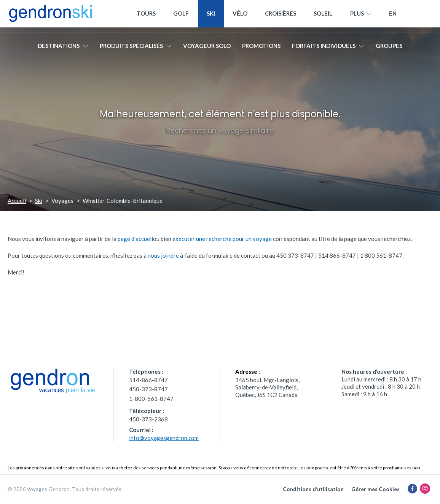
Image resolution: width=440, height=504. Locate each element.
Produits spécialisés (136, 48)
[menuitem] (393, 16)
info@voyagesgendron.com (164, 438)
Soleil (323, 16)
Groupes (389, 48)
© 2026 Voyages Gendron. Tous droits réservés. (65, 489)
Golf (181, 16)
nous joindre (163, 255)
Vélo (240, 16)
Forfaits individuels (328, 48)
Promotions (261, 48)
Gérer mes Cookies (375, 489)
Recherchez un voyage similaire (220, 130)
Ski (211, 16)
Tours (146, 16)
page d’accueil (135, 239)
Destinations (63, 48)
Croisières (281, 16)
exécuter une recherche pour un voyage (222, 239)
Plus (361, 16)
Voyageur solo (207, 48)
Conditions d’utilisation (313, 489)
